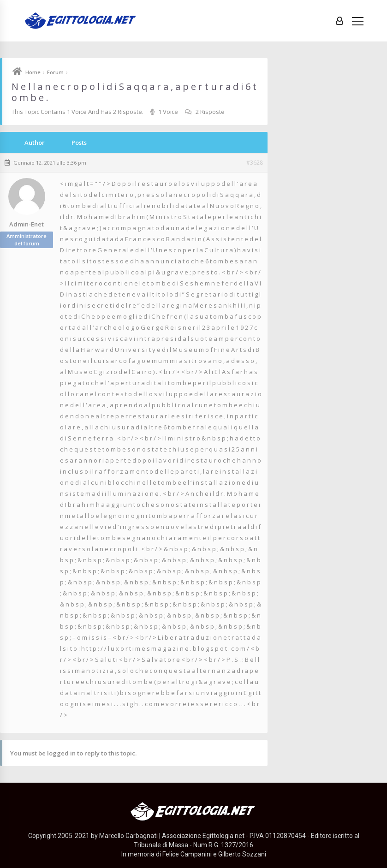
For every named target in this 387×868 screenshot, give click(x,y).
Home (33, 72)
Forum (55, 72)
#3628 (255, 163)
